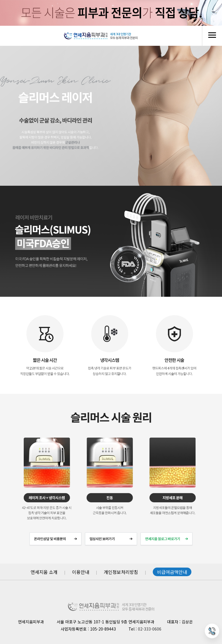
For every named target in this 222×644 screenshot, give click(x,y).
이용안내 (81, 572)
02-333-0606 (150, 629)
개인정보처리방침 (121, 572)
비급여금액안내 (172, 572)
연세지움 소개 (44, 572)
